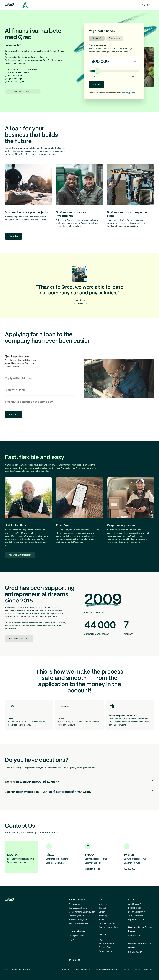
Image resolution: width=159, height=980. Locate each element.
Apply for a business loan (20, 555)
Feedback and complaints (107, 969)
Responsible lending (144, 969)
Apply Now (14, 236)
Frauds (102, 920)
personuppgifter (128, 93)
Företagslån (97, 38)
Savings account (76, 936)
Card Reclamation (107, 923)
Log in (72, 940)
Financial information (108, 927)
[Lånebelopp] (114, 71)
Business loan (75, 904)
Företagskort (115, 38)
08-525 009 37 (135, 952)
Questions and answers (79, 923)
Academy (103, 916)
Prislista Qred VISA (77, 916)
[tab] (40, 361)
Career (102, 912)
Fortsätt (96, 84)
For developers (105, 951)
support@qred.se (136, 920)
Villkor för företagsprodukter (82, 912)
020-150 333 (134, 936)
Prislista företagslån (78, 920)
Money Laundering (82, 969)
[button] (147, 5)
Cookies (127, 969)
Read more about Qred (19, 639)
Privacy (66, 969)
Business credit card (78, 908)
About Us (103, 904)
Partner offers (105, 947)
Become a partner (107, 944)
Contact (102, 908)
